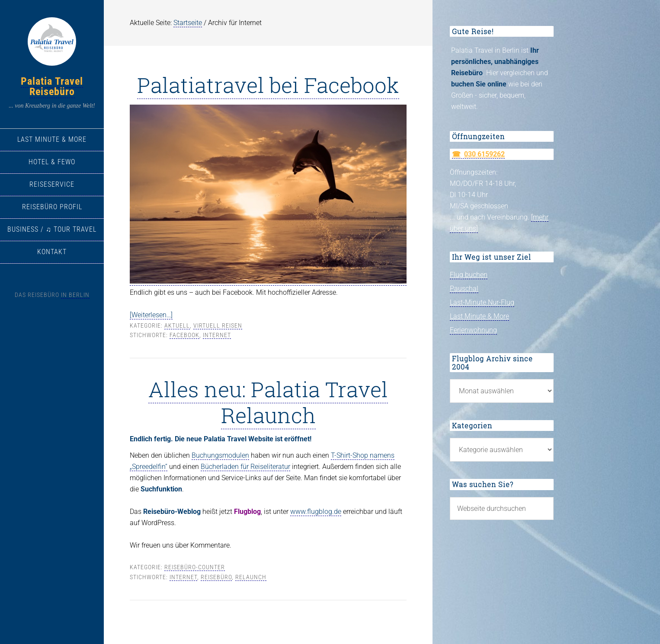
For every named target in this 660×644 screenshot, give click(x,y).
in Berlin (75, 295)
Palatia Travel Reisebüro (52, 86)
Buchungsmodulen (220, 455)
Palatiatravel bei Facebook (268, 85)
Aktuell (177, 325)
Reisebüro (216, 577)
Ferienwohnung (473, 330)
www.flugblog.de (316, 512)
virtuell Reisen (218, 325)
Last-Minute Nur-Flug (482, 302)
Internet (217, 335)
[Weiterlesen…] (151, 315)
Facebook (184, 335)
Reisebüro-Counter (195, 567)
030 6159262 (484, 154)
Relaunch (251, 577)
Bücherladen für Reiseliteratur (245, 467)
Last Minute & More (479, 316)
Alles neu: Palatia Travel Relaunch (268, 402)
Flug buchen (469, 275)
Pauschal (464, 289)
